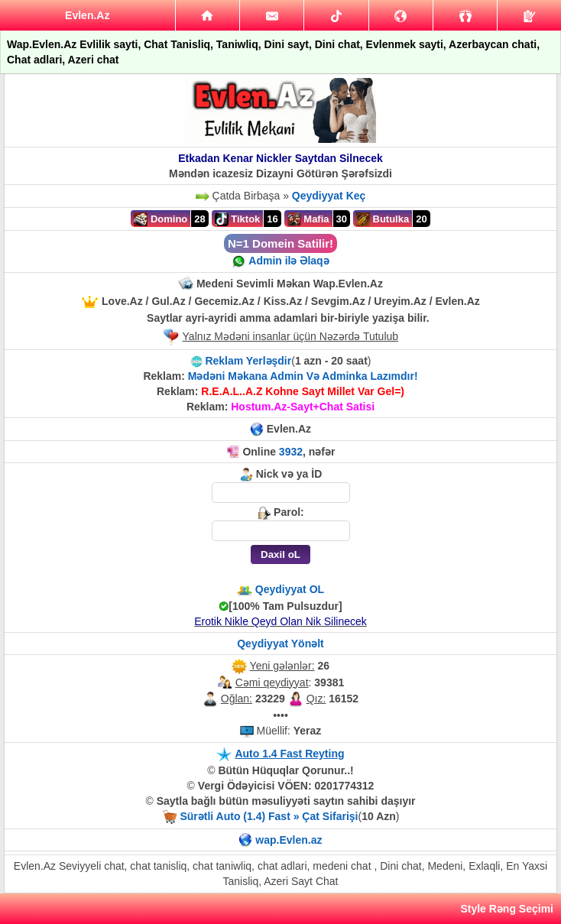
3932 (291, 452)
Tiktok (238, 219)
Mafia (308, 219)
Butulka (383, 219)
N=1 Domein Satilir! (280, 243)
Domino (161, 219)
